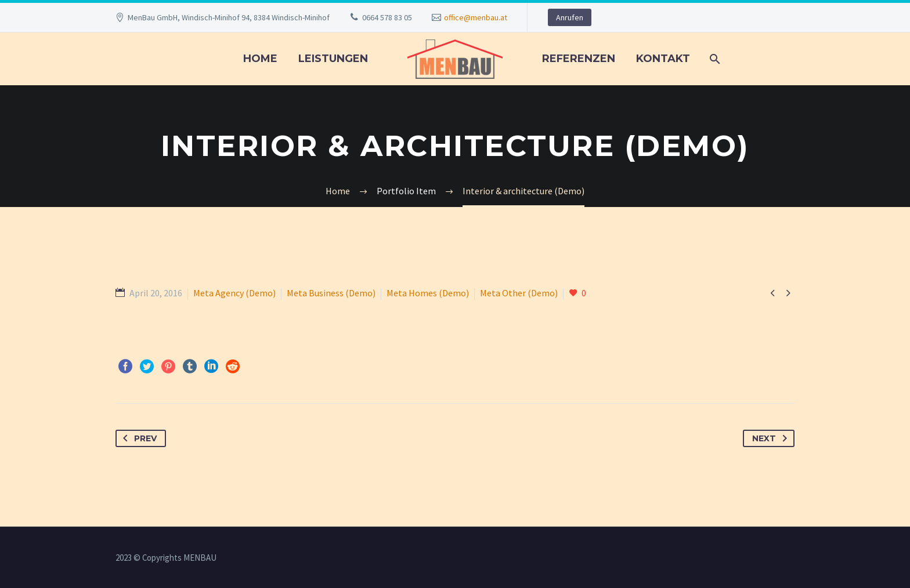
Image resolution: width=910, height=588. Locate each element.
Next (772, 438)
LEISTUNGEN (333, 59)
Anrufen (570, 17)
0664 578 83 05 (387, 17)
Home (260, 59)
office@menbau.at (476, 17)
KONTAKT (663, 59)
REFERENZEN (579, 59)
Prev (138, 438)
